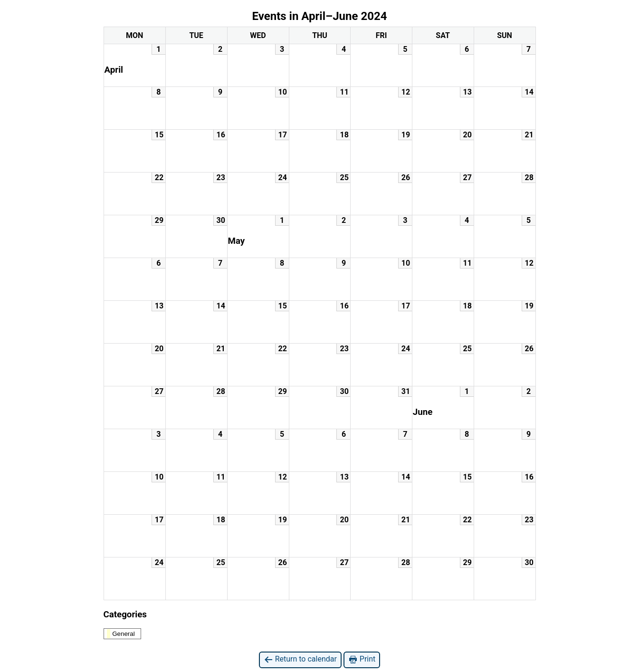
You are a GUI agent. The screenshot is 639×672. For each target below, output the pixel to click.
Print (362, 659)
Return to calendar (300, 659)
